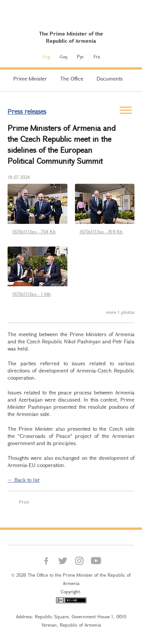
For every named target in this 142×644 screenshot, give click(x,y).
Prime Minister (30, 78)
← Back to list (23, 480)
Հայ (63, 56)
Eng (46, 56)
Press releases (27, 111)
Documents (110, 78)
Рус (80, 56)
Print (24, 502)
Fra (97, 56)
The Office (72, 78)
